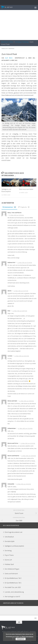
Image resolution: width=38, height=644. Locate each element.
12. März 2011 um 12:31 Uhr (28, 443)
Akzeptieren (21, 639)
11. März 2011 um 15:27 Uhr (21, 291)
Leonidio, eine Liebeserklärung (14, 592)
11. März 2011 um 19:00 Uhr (27, 401)
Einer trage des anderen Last (14, 532)
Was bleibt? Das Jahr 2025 (13, 587)
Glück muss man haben (26, 189)
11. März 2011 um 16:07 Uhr (20, 311)
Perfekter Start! (9, 564)
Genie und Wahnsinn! (11, 574)
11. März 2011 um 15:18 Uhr (25, 263)
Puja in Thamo (9, 555)
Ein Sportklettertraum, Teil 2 (13, 578)
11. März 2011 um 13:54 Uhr (17, 215)
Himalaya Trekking (22, 42)
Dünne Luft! (8, 560)
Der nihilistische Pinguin (12, 569)
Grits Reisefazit (9, 537)
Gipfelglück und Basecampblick (14, 546)
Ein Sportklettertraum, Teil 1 (13, 583)
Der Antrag (8, 551)
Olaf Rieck (9, 58)
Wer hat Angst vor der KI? (13, 597)
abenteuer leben (7, 42)
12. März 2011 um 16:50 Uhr (29, 456)
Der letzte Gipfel (10, 541)
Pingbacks (24, 207)
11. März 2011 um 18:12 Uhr (22, 356)
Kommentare (9, 207)
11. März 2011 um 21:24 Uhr (25, 428)
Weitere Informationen (27, 637)
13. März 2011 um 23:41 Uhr (24, 484)
